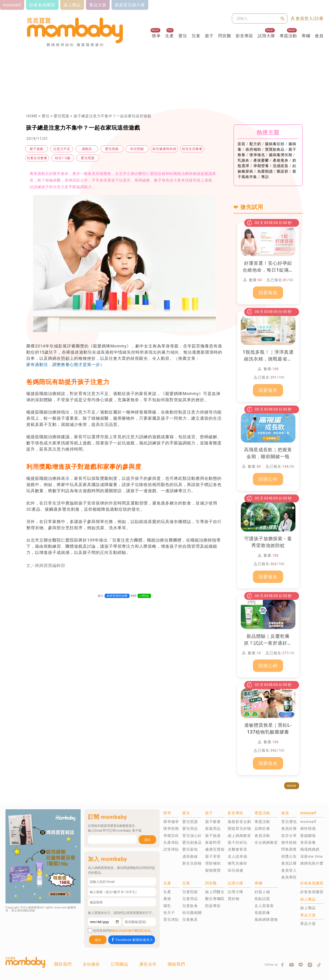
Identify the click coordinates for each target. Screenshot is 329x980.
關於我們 (63, 964)
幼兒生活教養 (192, 149)
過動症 (87, 149)
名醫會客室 (237, 849)
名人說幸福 (237, 856)
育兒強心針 (192, 836)
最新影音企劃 (239, 822)
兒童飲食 (190, 906)
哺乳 (167, 906)
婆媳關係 (308, 836)
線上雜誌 (308, 908)
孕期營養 (261, 166)
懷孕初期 (171, 829)
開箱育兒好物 (239, 829)
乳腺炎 (243, 160)
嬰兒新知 (190, 849)
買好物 (234, 899)
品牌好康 (262, 829)
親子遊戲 (37, 149)
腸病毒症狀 (275, 144)
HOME (32, 116)
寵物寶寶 (213, 870)
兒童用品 (190, 899)
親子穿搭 (213, 856)
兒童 (196, 36)
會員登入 (289, 870)
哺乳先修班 (237, 863)
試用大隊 (266, 36)
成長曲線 (190, 856)
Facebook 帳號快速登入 (132, 940)
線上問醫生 (215, 892)
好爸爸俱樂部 (312, 892)
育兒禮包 (289, 822)
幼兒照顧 (137, 149)
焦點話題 (262, 899)
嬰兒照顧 (112, 149)
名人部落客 (264, 906)
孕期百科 (171, 836)
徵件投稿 (289, 842)
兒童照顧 (190, 892)
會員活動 (262, 836)
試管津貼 (171, 849)
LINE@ (144, 596)
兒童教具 (190, 920)
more (292, 786)
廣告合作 (148, 964)
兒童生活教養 (37, 158)
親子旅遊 (213, 836)
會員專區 (289, 877)
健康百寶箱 (215, 849)
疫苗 (241, 144)
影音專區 (244, 36)
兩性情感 (308, 829)
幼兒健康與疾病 (164, 149)
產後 (167, 899)
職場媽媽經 (310, 849)
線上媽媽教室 (239, 836)
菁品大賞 (308, 924)
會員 (319, 36)
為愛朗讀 (265, 171)
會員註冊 (289, 863)
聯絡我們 (176, 964)
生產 (170, 36)
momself (308, 822)
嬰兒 (183, 36)
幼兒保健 (236, 870)
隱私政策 (144, 931)
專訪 (265, 177)
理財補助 (213, 863)
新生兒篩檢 (192, 863)
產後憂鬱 (261, 160)
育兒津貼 (171, 920)
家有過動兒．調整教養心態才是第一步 (63, 364)
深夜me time (312, 856)
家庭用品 (213, 829)
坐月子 (169, 913)
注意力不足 (62, 149)
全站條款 (91, 964)
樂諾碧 (283, 171)
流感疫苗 (281, 166)
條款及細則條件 (123, 931)
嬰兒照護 (61, 116)
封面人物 (262, 892)
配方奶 (255, 144)
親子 (209, 36)
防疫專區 (213, 906)
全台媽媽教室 (266, 842)
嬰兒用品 (190, 829)
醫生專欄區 (215, 899)
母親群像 (262, 913)
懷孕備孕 (171, 822)
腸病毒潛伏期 (281, 155)
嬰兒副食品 (192, 842)
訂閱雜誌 (120, 964)
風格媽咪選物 (266, 920)
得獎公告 (289, 856)
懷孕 (156, 36)
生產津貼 (171, 842)
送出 (147, 840)
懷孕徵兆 (257, 155)
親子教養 (213, 822)
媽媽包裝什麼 (312, 863)
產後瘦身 (281, 160)
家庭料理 (213, 842)
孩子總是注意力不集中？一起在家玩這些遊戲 (112, 116)
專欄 (306, 36)
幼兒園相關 (192, 913)
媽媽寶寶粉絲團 (117, 596)
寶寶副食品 (275, 149)
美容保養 (308, 842)
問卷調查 (289, 849)
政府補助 (253, 149)
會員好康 (289, 829)
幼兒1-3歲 (63, 158)
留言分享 (289, 836)
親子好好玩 (237, 842)
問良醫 (225, 36)
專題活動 (288, 36)
